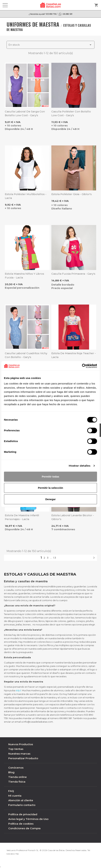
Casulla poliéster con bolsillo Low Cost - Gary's (71, 113)
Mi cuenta (15, 796)
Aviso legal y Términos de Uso (28, 819)
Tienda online (17, 777)
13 (55, 558)
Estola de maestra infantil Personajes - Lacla (22, 517)
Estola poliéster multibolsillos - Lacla (26, 196)
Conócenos (16, 768)
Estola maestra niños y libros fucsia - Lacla (24, 276)
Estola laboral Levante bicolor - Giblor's (73, 517)
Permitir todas (51, 477)
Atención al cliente (21, 800)
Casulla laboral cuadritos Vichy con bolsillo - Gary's (26, 355)
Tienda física (17, 782)
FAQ (11, 791)
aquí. (19, 690)
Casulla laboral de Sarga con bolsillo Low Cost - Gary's (25, 113)
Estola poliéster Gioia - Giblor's (72, 194)
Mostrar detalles (80, 466)
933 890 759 (13, 854)
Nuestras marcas (19, 754)
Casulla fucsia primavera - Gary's (73, 274)
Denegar (50, 499)
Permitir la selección (50, 488)
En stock (50, 45)
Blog (11, 772)
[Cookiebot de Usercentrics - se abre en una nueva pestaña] (82, 366)
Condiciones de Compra (24, 828)
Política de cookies (21, 824)
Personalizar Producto (23, 758)
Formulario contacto (22, 805)
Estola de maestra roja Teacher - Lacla (74, 355)
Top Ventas (16, 749)
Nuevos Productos (21, 744)
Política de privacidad (23, 814)
